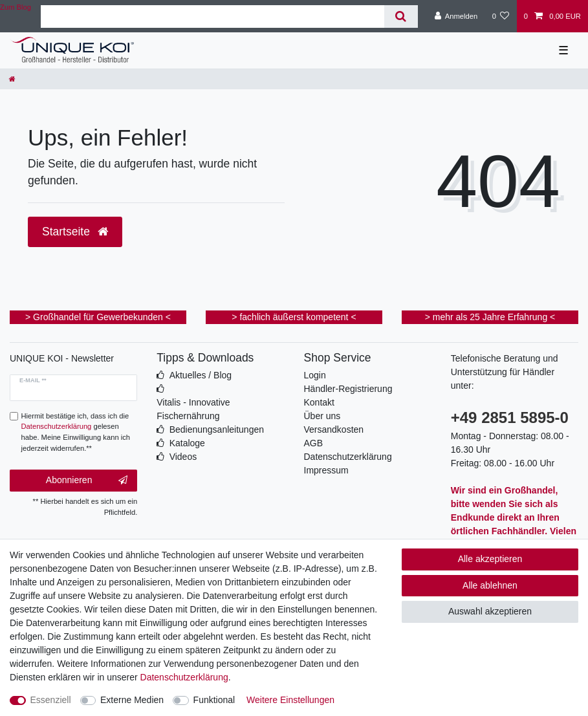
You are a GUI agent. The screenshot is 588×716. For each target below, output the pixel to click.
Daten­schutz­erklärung (184, 677)
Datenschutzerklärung (348, 457)
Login (315, 375)
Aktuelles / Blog (201, 375)
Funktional (214, 700)
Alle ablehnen (490, 585)
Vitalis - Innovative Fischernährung (193, 409)
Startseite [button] (75, 232)
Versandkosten (334, 429)
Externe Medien (132, 700)
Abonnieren (87, 481)
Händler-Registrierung (348, 389)
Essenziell (51, 700)
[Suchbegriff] (212, 16)
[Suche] (401, 16)
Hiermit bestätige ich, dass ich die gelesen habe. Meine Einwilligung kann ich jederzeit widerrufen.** (76, 432)
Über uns (322, 416)
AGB (314, 443)
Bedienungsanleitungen (217, 429)
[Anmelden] (456, 16)
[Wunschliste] (500, 16)
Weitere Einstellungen (290, 700)
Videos (183, 457)
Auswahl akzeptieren (490, 611)
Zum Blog (16, 7)
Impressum (326, 470)
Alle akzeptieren (490, 559)
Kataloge (187, 443)
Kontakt (319, 402)
